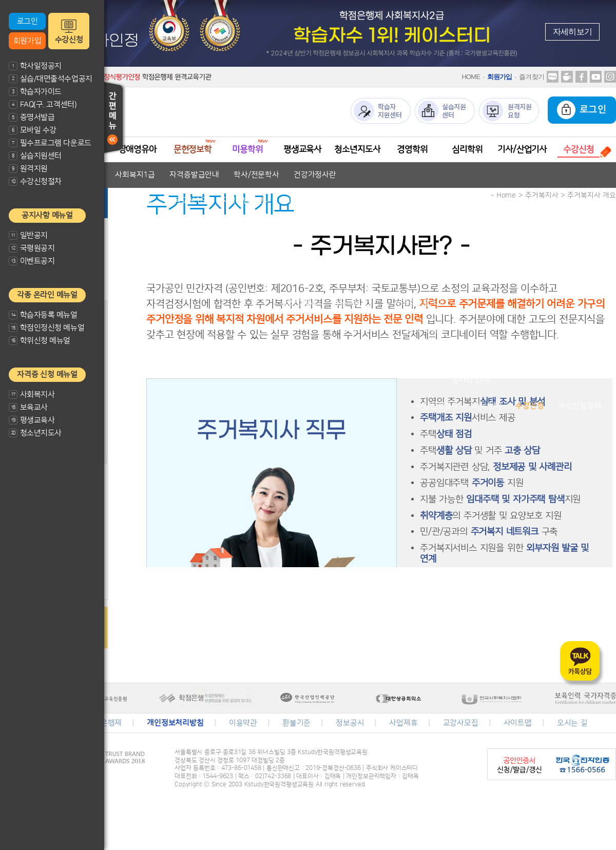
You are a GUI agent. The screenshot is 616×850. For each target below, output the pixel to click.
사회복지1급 (135, 175)
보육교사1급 (187, 200)
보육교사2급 (132, 200)
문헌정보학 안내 (198, 252)
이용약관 (243, 723)
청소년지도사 (35, 433)
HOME (471, 77)
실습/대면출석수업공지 (51, 79)
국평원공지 (32, 248)
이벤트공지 (32, 261)
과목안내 (487, 406)
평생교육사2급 (356, 303)
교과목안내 (266, 226)
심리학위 (467, 149)
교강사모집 (461, 723)
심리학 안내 (471, 380)
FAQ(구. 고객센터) (43, 104)
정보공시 (350, 723)
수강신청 (69, 40)
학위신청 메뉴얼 (40, 341)
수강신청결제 (580, 406)
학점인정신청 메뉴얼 (46, 328)
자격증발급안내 (194, 175)
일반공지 (28, 235)
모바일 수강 (33, 130)
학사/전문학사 (256, 175)
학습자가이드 (35, 92)
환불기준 (296, 723)
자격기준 (219, 226)
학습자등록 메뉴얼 (43, 315)
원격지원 (28, 169)
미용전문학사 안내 (258, 277)
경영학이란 (413, 354)
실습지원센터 (35, 156)
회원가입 (27, 41)
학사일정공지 (35, 66)
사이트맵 (518, 723)
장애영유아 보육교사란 (154, 226)
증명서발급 (32, 117)
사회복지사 (32, 394)
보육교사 (28, 407)
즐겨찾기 (532, 77)
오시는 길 (572, 723)
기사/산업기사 (522, 149)
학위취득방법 (466, 354)
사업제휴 (403, 723)
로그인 (27, 21)
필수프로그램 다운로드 (50, 143)
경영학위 (412, 149)
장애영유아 (138, 149)
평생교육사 (32, 420)
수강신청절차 (35, 181)
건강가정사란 (315, 175)
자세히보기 (572, 32)
